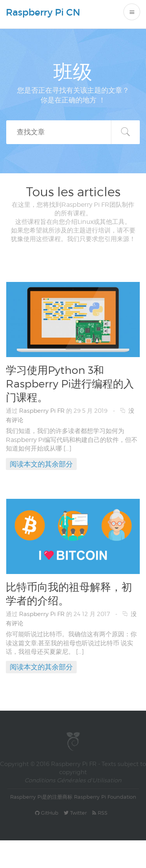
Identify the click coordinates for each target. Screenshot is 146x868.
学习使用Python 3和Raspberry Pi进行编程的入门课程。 (70, 384)
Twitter (75, 813)
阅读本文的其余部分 (41, 464)
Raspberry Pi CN (43, 12)
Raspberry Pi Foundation (105, 797)
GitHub (47, 813)
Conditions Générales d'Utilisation (73, 780)
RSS (100, 813)
